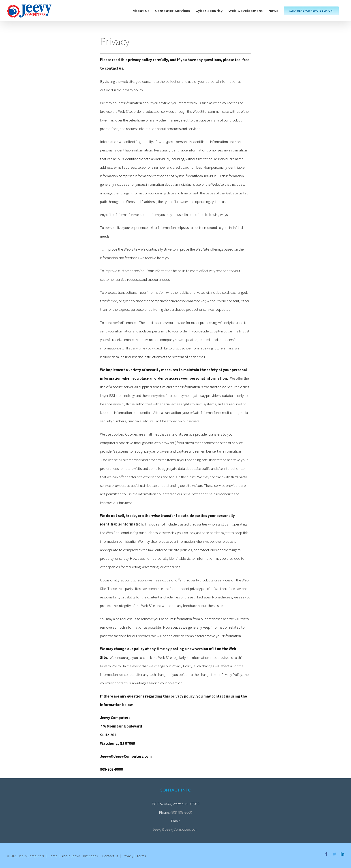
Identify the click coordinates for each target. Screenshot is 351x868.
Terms (141, 856)
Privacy (128, 856)
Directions (90, 856)
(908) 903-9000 (181, 812)
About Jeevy (71, 856)
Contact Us (110, 856)
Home (53, 856)
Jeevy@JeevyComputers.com (175, 829)
